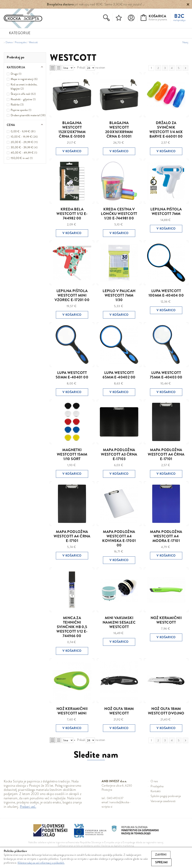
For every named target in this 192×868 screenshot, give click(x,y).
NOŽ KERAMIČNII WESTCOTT (166, 620)
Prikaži (81, 67)
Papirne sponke (19, 110)
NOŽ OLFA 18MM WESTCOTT (119, 711)
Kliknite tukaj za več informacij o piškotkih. (41, 863)
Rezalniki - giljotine (21, 99)
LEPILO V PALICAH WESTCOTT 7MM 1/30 (119, 295)
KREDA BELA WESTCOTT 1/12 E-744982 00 (72, 214)
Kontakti (156, 791)
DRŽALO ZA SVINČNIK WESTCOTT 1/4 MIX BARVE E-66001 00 (166, 130)
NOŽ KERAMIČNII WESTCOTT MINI (72, 711)
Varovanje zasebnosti (163, 801)
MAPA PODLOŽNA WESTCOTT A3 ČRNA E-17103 (119, 454)
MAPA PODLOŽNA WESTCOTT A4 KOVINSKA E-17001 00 (119, 538)
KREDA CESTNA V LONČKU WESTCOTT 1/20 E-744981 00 (119, 214)
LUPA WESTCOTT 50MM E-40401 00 (72, 375)
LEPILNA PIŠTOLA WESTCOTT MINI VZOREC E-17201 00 (72, 295)
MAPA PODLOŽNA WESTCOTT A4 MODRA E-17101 (166, 536)
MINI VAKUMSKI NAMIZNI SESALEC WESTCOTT (119, 622)
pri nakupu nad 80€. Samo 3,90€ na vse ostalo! (94, 4)
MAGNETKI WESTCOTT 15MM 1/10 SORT (72, 454)
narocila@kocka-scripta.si (116, 804)
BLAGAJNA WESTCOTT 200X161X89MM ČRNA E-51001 (119, 130)
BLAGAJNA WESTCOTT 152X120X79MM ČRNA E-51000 (72, 130)
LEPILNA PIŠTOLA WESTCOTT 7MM (166, 211)
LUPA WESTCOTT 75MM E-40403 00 (166, 375)
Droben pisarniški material (25, 115)
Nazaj (185, 42)
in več (20, 158)
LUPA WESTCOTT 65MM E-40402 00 (119, 375)
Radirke (15, 105)
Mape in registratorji (22, 79)
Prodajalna (157, 786)
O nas (154, 781)
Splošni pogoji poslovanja (166, 796)
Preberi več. (28, 807)
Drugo (14, 74)
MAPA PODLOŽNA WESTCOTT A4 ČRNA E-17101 (166, 454)
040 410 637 (115, 798)
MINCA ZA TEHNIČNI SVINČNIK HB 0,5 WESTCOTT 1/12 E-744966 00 (72, 627)
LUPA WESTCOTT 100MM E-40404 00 (166, 293)
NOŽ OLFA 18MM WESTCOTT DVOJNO (166, 711)
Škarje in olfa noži (20, 94)
